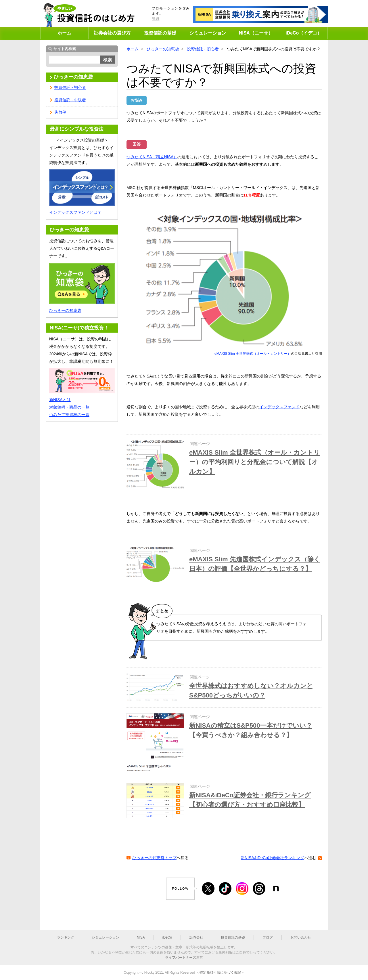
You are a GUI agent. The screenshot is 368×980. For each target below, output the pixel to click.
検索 (108, 60)
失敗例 (60, 112)
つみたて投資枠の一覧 (69, 415)
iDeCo (167, 937)
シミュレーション (208, 33)
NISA (141, 937)
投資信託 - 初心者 (203, 49)
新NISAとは (60, 400)
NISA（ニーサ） (256, 33)
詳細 (156, 19)
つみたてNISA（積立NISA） (152, 157)
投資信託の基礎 (160, 33)
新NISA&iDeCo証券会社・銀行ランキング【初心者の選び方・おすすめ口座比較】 (250, 800)
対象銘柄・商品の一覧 (69, 407)
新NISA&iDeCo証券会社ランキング (272, 858)
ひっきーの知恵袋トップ (154, 858)
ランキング (66, 937)
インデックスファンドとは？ (75, 212)
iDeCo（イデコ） (304, 33)
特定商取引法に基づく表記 (220, 973)
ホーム (64, 33)
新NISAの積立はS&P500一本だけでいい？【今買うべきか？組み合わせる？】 (251, 730)
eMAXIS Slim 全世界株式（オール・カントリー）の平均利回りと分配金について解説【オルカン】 (255, 462)
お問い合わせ (301, 937)
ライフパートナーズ (181, 958)
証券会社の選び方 (112, 33)
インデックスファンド (279, 407)
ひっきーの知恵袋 (163, 49)
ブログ (268, 937)
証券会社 (196, 937)
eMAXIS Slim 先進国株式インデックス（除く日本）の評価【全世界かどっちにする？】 (255, 564)
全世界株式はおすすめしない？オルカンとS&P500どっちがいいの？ (251, 691)
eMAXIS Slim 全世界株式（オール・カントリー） (253, 354)
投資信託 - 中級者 (70, 100)
